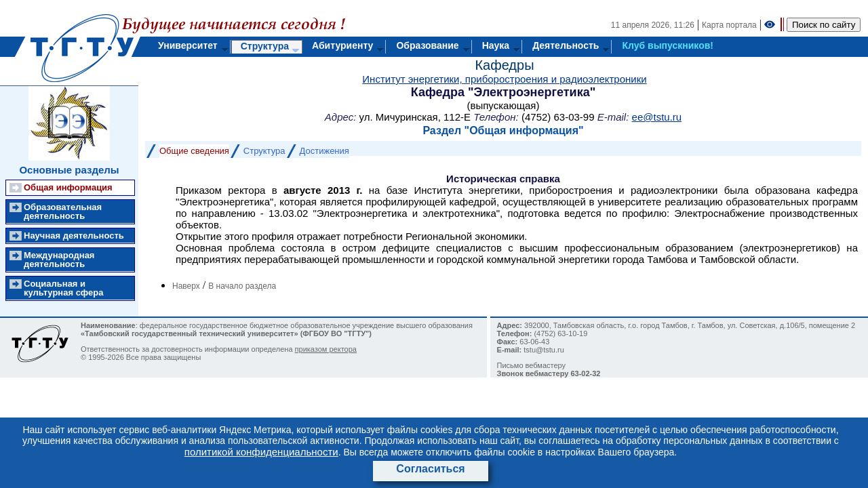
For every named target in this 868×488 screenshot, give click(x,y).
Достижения (324, 151)
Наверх (186, 286)
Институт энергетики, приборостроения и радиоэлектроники (504, 79)
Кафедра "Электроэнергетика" (503, 92)
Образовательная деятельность (63, 211)
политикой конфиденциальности (261, 452)
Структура (264, 151)
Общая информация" (526, 130)
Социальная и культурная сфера (63, 288)
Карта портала (729, 25)
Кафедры (504, 65)
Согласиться (430, 469)
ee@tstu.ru (657, 117)
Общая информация (68, 187)
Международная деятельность (59, 260)
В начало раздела (242, 286)
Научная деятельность (74, 236)
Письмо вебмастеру (532, 365)
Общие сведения (194, 151)
